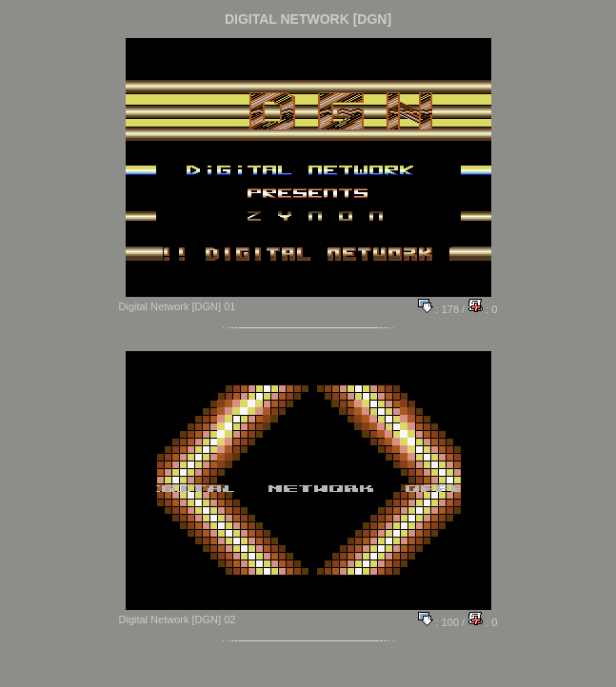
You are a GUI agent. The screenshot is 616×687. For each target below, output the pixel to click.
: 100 (439, 622)
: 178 (439, 309)
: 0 (482, 309)
